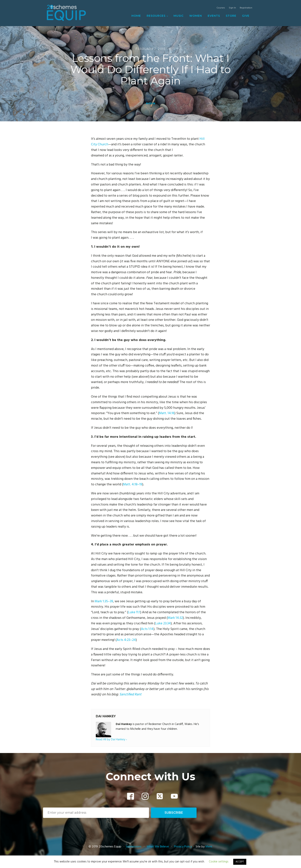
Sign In (232, 8)
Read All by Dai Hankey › (111, 740)
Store (231, 16)
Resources (156, 16)
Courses (221, 8)
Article (151, 103)
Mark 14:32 (175, 618)
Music (179, 16)
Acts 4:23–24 (126, 640)
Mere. (209, 847)
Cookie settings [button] (219, 862)
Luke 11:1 (134, 612)
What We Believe (158, 847)
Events (214, 16)
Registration (246, 8)
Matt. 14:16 (167, 413)
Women (196, 16)
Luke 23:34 (163, 623)
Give (246, 16)
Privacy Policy (183, 847)
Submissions (134, 847)
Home (136, 16)
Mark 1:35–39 (104, 601)
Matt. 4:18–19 (133, 484)
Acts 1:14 (147, 629)
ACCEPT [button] (240, 862)
